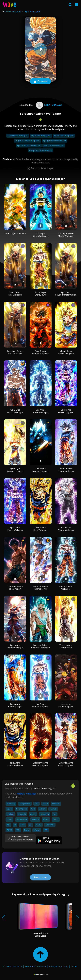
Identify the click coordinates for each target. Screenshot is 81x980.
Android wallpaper (27, 794)
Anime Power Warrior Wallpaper (66, 470)
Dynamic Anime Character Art (40, 588)
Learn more (40, 877)
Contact (7, 966)
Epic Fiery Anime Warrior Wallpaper (40, 764)
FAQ (66, 966)
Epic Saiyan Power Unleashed (15, 470)
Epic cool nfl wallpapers (54, 145)
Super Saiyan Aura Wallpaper (15, 293)
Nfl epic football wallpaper (41, 150)
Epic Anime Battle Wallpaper (66, 705)
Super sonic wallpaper (64, 136)
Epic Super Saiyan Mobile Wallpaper (66, 235)
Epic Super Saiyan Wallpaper (40, 235)
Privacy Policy (55, 966)
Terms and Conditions (35, 966)
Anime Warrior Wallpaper (66, 588)
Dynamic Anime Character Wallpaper (41, 646)
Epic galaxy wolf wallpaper (55, 141)
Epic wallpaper (32, 12)
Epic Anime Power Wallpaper (40, 411)
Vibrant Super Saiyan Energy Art (66, 352)
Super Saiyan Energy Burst (41, 293)
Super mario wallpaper (18, 136)
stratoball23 (48, 105)
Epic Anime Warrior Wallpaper (40, 470)
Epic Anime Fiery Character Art (15, 588)
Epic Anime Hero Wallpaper (40, 529)
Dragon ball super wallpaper (27, 141)
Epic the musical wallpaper (29, 145)
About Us (18, 966)
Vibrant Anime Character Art (66, 646)
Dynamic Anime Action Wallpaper (66, 764)
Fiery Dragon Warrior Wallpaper (40, 352)
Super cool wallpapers (41, 136)
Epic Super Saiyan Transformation (66, 293)
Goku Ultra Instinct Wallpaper (15, 411)
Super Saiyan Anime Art (15, 233)
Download (40, 81)
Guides (74, 966)
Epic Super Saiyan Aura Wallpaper (15, 352)
